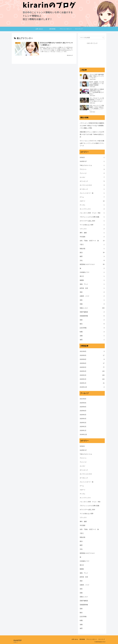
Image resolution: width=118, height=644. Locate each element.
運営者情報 (82, 639)
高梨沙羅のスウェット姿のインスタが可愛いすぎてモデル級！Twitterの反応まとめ (92, 134)
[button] (103, 38)
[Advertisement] (92, 55)
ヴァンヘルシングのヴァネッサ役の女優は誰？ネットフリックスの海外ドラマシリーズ (92, 143)
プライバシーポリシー (92, 639)
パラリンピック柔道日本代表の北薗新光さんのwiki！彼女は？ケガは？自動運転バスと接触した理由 (92, 126)
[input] (92, 38)
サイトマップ (102, 639)
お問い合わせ (75, 639)
